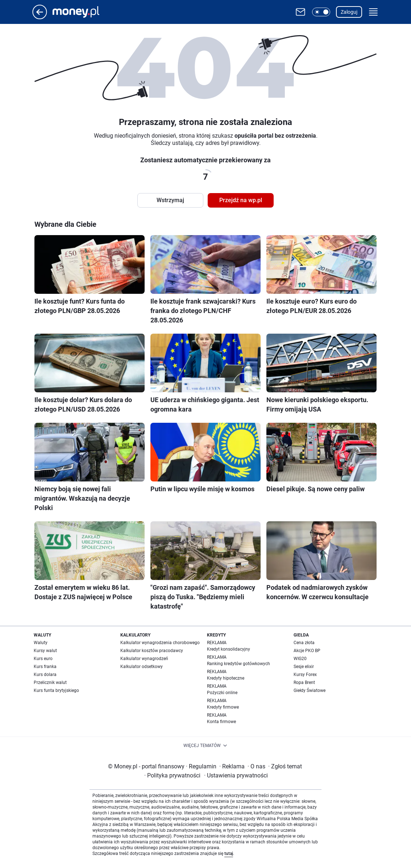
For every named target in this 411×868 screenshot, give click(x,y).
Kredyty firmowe (223, 707)
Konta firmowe (221, 722)
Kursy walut (45, 651)
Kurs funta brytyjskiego (56, 690)
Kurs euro (43, 659)
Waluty (41, 643)
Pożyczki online (222, 693)
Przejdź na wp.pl (241, 200)
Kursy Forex (305, 675)
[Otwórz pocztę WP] (300, 12)
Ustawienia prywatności (236, 775)
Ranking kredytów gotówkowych (238, 664)
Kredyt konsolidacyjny (229, 649)
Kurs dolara (45, 675)
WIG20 (300, 659)
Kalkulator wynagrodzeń (144, 659)
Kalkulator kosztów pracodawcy (152, 651)
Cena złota (304, 643)
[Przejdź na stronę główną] (40, 17)
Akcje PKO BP (307, 651)
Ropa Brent (304, 683)
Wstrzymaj (170, 200)
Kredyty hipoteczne (226, 678)
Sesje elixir (304, 667)
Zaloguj (349, 12)
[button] (321, 12)
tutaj (229, 854)
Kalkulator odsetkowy (142, 667)
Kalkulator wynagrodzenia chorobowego (160, 643)
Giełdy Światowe (310, 690)
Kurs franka (45, 667)
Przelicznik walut (50, 683)
